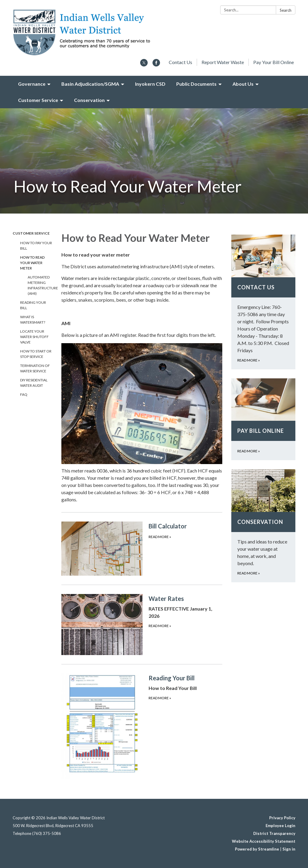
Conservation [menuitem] (89, 100)
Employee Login (280, 826)
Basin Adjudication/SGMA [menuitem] (90, 84)
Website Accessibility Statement (264, 841)
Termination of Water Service (35, 368)
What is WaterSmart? (33, 320)
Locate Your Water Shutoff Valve (34, 337)
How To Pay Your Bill (36, 246)
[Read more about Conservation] (263, 526)
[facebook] (156, 65)
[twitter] (144, 65)
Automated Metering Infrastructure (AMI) (40, 285)
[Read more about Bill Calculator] (142, 548)
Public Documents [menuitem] (196, 84)
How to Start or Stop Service (36, 354)
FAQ (24, 394)
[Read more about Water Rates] (142, 624)
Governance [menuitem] (32, 84)
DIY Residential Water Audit (34, 383)
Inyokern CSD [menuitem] (150, 84)
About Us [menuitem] (243, 84)
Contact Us (180, 62)
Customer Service (31, 233)
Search (286, 10)
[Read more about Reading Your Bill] (142, 726)
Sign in (289, 849)
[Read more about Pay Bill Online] (263, 419)
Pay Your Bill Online (274, 62)
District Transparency (274, 833)
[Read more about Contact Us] (263, 302)
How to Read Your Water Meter (32, 263)
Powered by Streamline (257, 849)
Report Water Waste (223, 62)
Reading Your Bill (33, 305)
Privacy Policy (282, 818)
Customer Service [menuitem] (38, 100)
